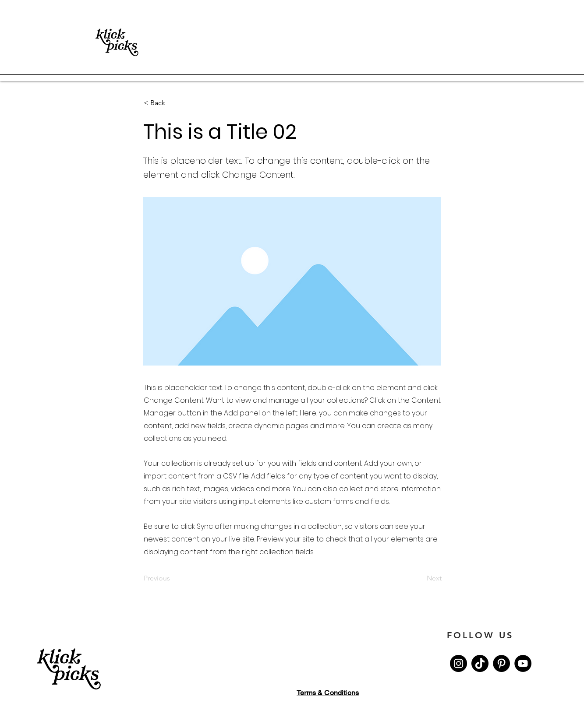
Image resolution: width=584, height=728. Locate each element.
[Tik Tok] (480, 663)
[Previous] (173, 579)
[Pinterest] (501, 663)
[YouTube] (523, 663)
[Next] (420, 579)
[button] (173, 103)
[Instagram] (458, 663)
